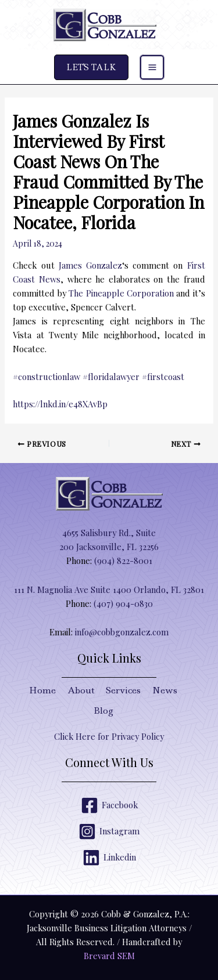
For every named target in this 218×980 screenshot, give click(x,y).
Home (42, 690)
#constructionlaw (47, 377)
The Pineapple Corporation (120, 293)
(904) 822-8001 (123, 560)
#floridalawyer (111, 377)
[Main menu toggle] (152, 67)
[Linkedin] (109, 858)
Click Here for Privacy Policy (109, 736)
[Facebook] (109, 805)
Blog (103, 711)
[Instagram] (109, 831)
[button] (91, 67)
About (81, 690)
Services (123, 690)
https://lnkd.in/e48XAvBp (60, 404)
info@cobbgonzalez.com (122, 632)
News (165, 690)
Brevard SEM (109, 956)
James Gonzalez (90, 265)
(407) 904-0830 (123, 603)
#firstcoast (163, 377)
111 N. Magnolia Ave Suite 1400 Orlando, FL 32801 (109, 590)
